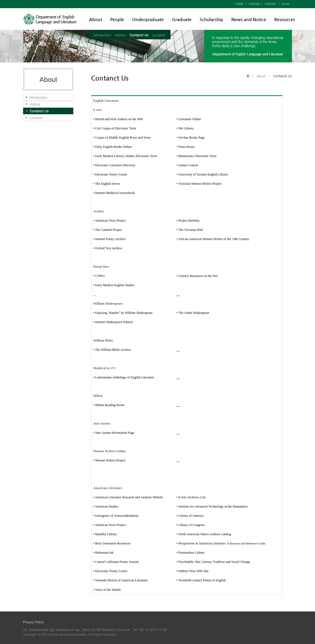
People (117, 19)
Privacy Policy (33, 622)
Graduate (182, 19)
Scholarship (211, 19)
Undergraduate (148, 19)
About (96, 19)
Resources (285, 19)
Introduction (102, 35)
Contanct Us (139, 35)
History (120, 35)
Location (159, 35)
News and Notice (249, 19)
